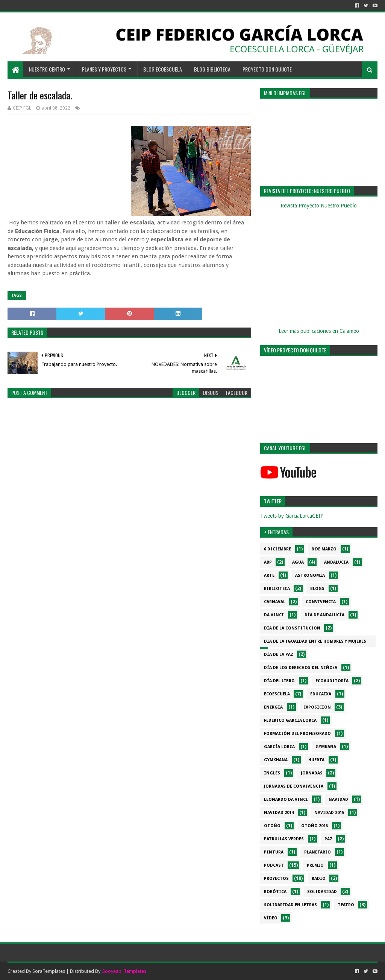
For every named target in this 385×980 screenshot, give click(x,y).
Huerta (316, 760)
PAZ (328, 839)
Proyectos (276, 879)
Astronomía (310, 575)
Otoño (272, 826)
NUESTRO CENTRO (47, 69)
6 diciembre (277, 549)
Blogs (317, 589)
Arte (269, 575)
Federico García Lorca (290, 720)
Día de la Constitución (292, 628)
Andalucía (336, 562)
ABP (268, 562)
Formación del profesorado (297, 734)
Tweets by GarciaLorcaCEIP (292, 516)
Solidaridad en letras (290, 905)
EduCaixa (321, 694)
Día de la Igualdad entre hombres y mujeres (315, 641)
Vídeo (271, 918)
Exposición (317, 707)
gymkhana (276, 760)
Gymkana (326, 747)
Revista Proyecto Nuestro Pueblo (319, 206)
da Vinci (274, 615)
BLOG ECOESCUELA (163, 69)
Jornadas (312, 773)
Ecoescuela (277, 694)
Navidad (338, 799)
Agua (298, 562)
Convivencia (321, 602)
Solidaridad (322, 892)
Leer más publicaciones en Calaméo (319, 331)
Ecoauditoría (332, 681)
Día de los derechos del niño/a (301, 668)
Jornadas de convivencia (294, 786)
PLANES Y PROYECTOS (104, 69)
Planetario (318, 852)
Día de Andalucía (324, 615)
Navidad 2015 (329, 813)
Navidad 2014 (279, 813)
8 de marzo (324, 549)
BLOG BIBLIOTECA (212, 69)
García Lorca (279, 747)
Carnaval (275, 602)
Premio (315, 865)
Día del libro (279, 681)
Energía (273, 707)
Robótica (275, 892)
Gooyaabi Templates (124, 971)
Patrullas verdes (284, 839)
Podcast (274, 865)
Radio (319, 879)
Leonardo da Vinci (286, 799)
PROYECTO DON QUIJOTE (267, 69)
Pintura (274, 852)
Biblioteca (277, 589)
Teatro (346, 905)
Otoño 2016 (315, 826)
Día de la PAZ (279, 655)
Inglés (272, 773)
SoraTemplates (49, 971)
